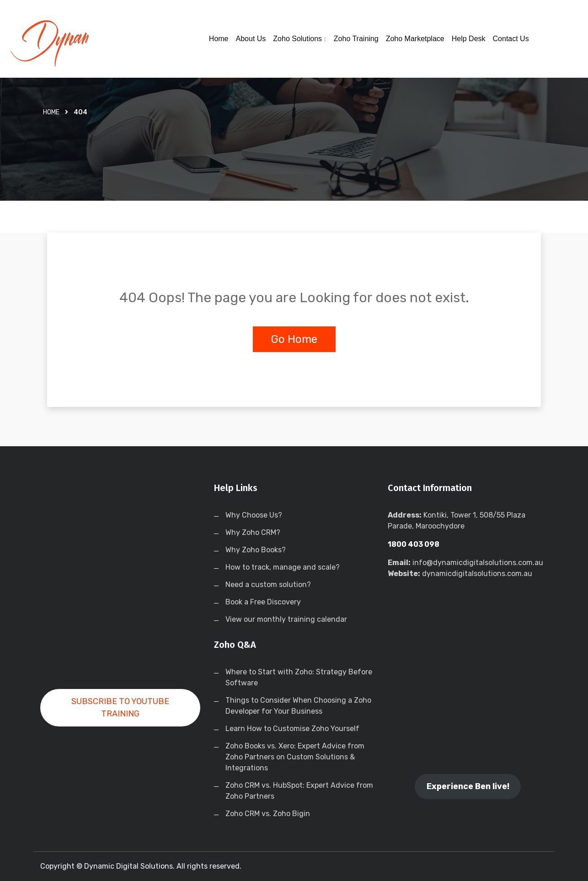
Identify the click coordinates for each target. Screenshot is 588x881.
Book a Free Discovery (263, 602)
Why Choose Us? (254, 515)
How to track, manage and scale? (283, 567)
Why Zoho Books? (256, 550)
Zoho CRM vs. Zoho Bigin (268, 814)
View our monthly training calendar (286, 619)
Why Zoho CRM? (253, 532)
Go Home (294, 339)
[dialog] (571, 863)
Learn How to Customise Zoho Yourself (292, 729)
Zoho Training (356, 39)
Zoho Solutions (297, 39)
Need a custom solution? (268, 585)
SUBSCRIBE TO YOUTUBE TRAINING (120, 707)
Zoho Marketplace (415, 39)
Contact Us (511, 39)
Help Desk (469, 39)
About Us (251, 39)
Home (219, 39)
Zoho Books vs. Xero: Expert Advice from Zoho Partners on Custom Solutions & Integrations (295, 757)
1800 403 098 (414, 544)
